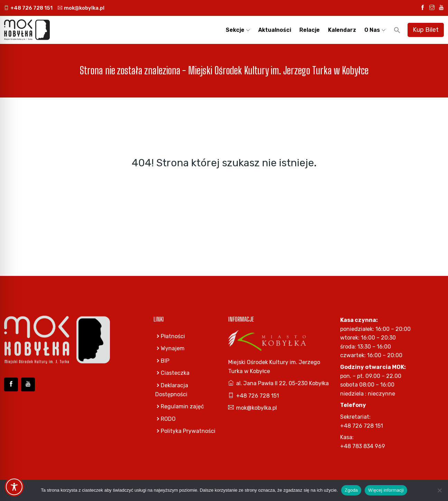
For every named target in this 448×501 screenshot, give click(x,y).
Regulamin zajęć (180, 406)
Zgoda (351, 490)
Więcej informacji (386, 490)
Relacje (310, 30)
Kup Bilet (426, 30)
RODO (165, 419)
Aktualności (275, 30)
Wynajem (170, 348)
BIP (162, 361)
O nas (372, 30)
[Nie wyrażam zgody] (439, 490)
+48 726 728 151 (28, 8)
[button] (397, 30)
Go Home (224, 192)
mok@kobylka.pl (81, 8)
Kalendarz (342, 30)
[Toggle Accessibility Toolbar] (14, 487)
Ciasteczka (172, 373)
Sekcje (235, 30)
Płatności (170, 336)
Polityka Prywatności (185, 431)
